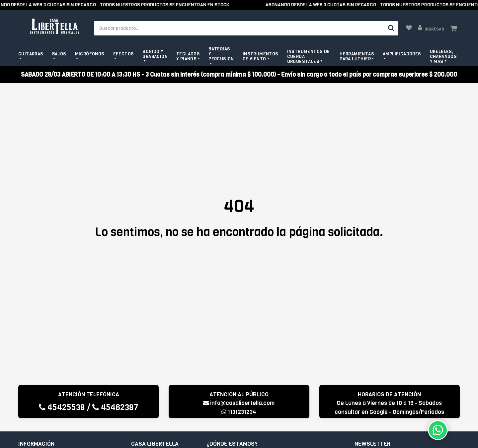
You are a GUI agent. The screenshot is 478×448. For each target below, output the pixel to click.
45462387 (115, 407)
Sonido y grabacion (155, 54)
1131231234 (239, 412)
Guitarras (31, 54)
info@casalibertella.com (239, 403)
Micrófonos (90, 54)
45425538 (62, 407)
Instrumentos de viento (261, 56)
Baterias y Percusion (221, 54)
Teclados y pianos (188, 56)
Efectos (124, 54)
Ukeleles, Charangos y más (443, 57)
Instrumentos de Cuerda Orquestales (309, 57)
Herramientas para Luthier (357, 56)
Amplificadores (402, 54)
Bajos (59, 54)
